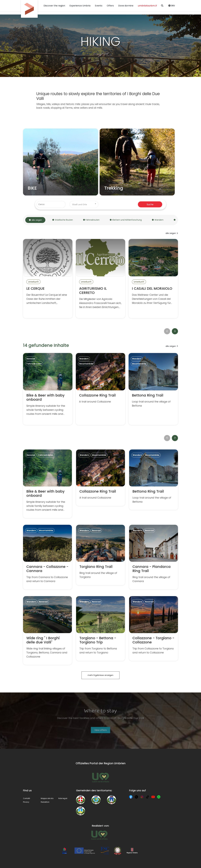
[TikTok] (148, 797)
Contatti (27, 798)
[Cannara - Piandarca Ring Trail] (154, 557)
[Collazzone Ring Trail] (100, 389)
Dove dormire (126, 6)
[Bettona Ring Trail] (153, 389)
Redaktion (45, 802)
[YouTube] (153, 797)
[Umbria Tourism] (99, 835)
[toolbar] (100, 331)
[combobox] (84, 204)
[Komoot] (159, 797)
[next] (175, 331)
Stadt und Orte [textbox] (80, 204)
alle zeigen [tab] (35, 220)
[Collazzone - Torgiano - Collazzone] (154, 628)
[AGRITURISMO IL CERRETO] (100, 279)
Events (99, 6)
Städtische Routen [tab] (62, 220)
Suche (150, 204)
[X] (136, 797)
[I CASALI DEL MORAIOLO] (153, 279)
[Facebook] (131, 797)
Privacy (26, 802)
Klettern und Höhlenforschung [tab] (126, 220)
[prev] (167, 331)
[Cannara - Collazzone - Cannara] (47, 557)
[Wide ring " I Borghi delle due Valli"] (47, 631)
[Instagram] (142, 797)
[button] (172, 6)
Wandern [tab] (158, 220)
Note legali (63, 798)
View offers (100, 730)
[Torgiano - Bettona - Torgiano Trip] (100, 628)
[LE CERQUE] (48, 279)
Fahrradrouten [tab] (91, 220)
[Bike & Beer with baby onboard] (48, 389)
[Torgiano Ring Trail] (100, 555)
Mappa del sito (47, 798)
